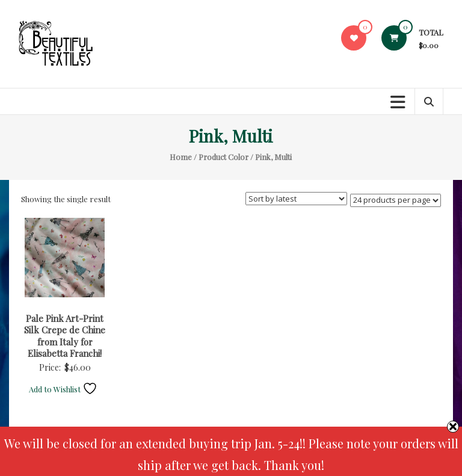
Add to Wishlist (63, 389)
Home (181, 157)
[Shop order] (296, 199)
